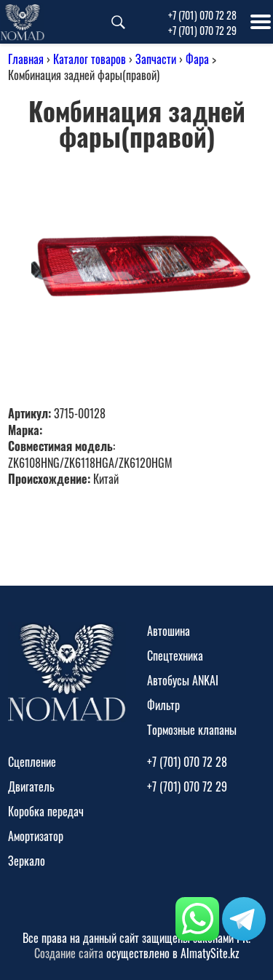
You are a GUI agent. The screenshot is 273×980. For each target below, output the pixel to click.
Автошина (169, 631)
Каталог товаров (90, 59)
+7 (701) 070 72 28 (202, 15)
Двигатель (31, 786)
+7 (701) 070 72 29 (202, 30)
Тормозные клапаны (192, 730)
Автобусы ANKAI (183, 680)
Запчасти (156, 59)
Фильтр (163, 705)
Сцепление (32, 762)
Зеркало (27, 861)
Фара (197, 59)
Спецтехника (175, 656)
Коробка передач (46, 811)
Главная (26, 59)
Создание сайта (69, 953)
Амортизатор (36, 836)
